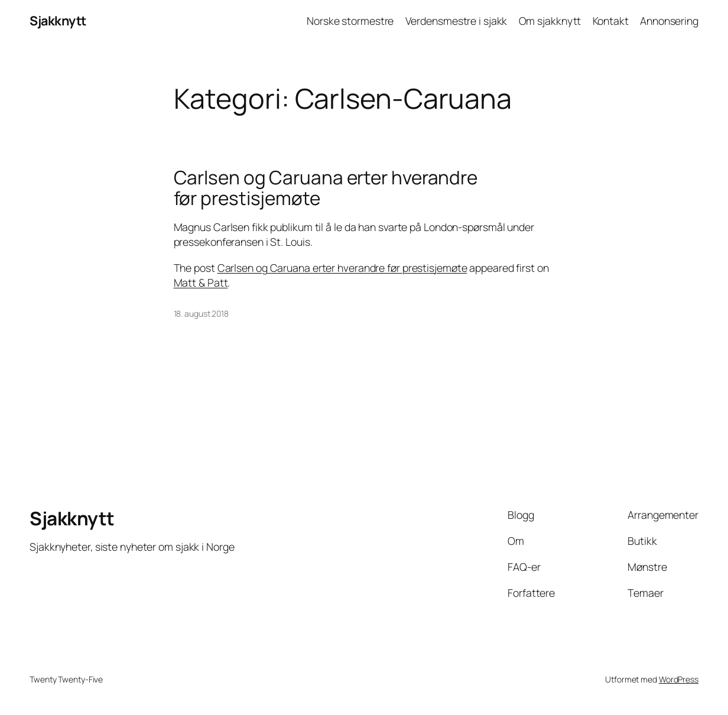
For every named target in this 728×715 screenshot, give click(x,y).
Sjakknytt (58, 20)
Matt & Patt (201, 282)
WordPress (679, 679)
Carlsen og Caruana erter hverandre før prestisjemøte (326, 188)
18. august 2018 (201, 313)
